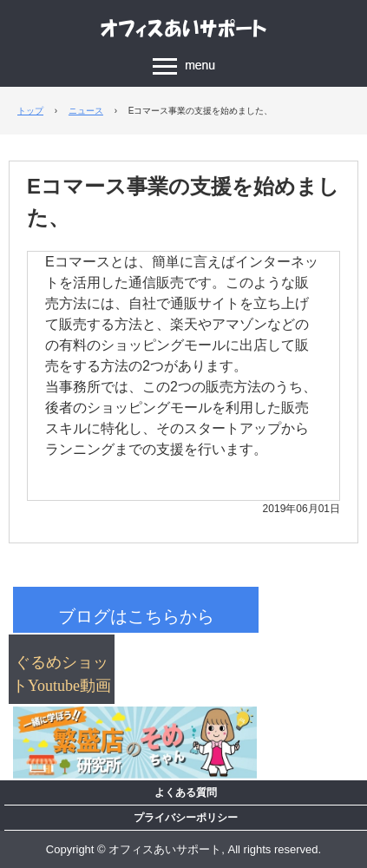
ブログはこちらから (136, 616)
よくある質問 (186, 792)
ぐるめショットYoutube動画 (62, 674)
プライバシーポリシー (186, 818)
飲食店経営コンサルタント (184, 28)
